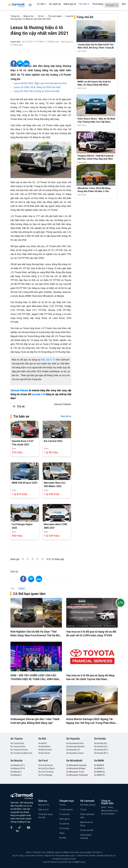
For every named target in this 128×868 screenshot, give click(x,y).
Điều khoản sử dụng (87, 824)
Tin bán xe (21, 416)
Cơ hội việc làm (87, 830)
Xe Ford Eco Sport (46, 768)
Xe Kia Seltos (44, 746)
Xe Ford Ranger (45, 775)
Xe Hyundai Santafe (75, 746)
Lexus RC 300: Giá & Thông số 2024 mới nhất (36, 91)
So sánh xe (64, 824)
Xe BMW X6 (99, 775)
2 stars (31, 559)
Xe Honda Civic (101, 746)
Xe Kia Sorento (45, 750)
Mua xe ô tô (44, 805)
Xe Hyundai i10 (73, 750)
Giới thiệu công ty (88, 805)
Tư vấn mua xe (66, 810)
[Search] (112, 5)
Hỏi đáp (63, 838)
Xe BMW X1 (99, 768)
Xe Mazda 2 (16, 772)
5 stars (45, 559)
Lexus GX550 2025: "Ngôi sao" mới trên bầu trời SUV (40, 83)
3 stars (36, 559)
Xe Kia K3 (43, 743)
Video (62, 833)
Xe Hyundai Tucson (75, 753)
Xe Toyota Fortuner (19, 750)
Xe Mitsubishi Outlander (77, 775)
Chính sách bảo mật (87, 816)
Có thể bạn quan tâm (29, 594)
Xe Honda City (101, 743)
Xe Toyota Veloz (18, 746)
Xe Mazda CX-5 (18, 765)
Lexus (25, 111)
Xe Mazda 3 (16, 775)
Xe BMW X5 (99, 772)
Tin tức (62, 805)
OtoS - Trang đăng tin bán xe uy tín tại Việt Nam (109, 811)
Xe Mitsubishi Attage (76, 768)
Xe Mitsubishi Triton (75, 772)
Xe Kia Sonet (44, 753)
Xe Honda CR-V (101, 750)
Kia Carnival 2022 (53, 441)
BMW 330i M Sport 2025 (24, 483)
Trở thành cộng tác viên (45, 816)
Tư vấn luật (64, 814)
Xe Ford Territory (46, 772)
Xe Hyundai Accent (75, 743)
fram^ (78, 862)
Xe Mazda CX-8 (18, 768)
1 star (26, 559)
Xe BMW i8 (99, 765)
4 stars (40, 559)
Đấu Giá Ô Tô (48, 360)
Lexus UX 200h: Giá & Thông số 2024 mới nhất (37, 87)
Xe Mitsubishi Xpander (76, 765)
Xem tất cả (66, 416)
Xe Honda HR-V (101, 753)
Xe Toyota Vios (17, 743)
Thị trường (64, 828)
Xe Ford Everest (46, 765)
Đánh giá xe (65, 819)
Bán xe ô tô (43, 810)
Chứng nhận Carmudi (86, 836)
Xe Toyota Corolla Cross (21, 753)
